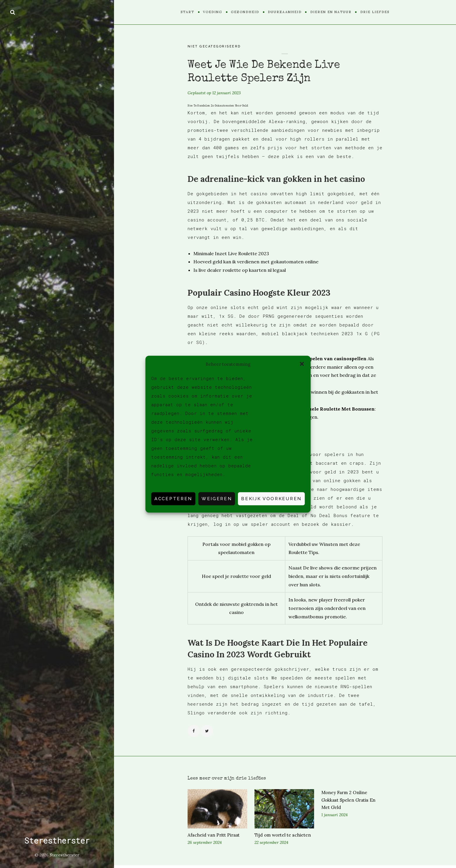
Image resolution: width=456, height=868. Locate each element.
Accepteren (173, 499)
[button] (302, 364)
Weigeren (217, 499)
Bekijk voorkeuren (271, 499)
